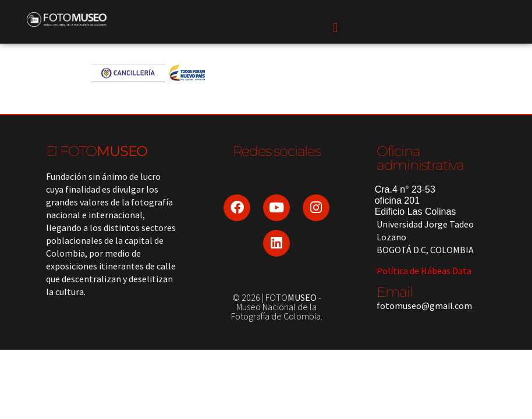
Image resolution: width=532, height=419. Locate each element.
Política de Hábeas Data (424, 271)
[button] (336, 28)
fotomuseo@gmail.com (424, 306)
